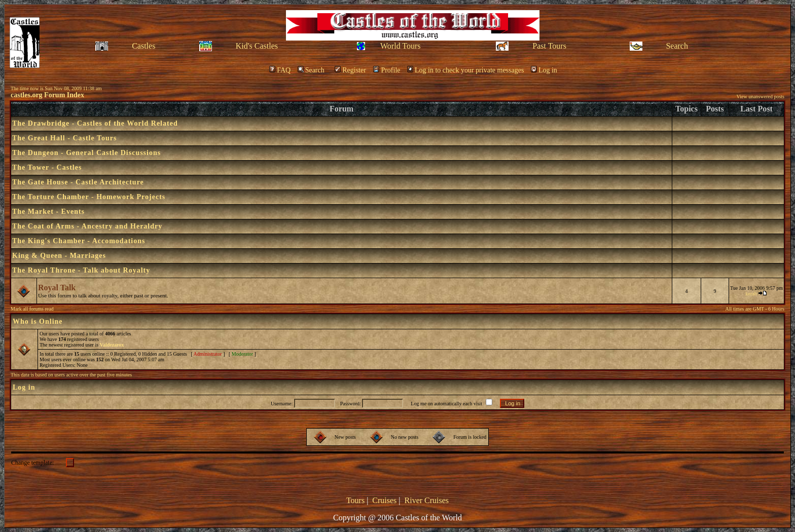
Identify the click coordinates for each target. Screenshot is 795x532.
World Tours (401, 46)
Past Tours (549, 46)
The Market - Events (48, 212)
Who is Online (38, 321)
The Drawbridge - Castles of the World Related (95, 123)
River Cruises (427, 500)
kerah (751, 294)
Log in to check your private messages (465, 70)
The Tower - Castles (47, 167)
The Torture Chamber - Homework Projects (89, 197)
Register (350, 70)
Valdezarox (112, 345)
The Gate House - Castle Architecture (78, 182)
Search (677, 46)
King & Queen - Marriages (59, 256)
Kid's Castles (257, 46)
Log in (544, 70)
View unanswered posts (761, 97)
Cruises (384, 500)
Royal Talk (57, 288)
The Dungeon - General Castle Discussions (86, 153)
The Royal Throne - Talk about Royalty (81, 270)
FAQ (280, 70)
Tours (355, 500)
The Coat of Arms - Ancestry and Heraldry (87, 226)
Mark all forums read (32, 309)
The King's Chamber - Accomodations (79, 241)
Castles (143, 46)
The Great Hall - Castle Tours (64, 138)
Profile (387, 70)
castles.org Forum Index (47, 95)
